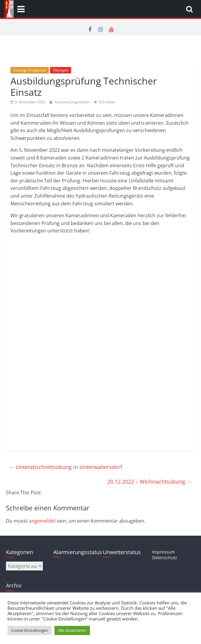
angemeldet (42, 521)
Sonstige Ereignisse (30, 70)
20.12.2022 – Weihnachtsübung (150, 482)
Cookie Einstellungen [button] (29, 630)
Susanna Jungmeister (73, 102)
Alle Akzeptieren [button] (72, 630)
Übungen (61, 70)
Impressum (163, 552)
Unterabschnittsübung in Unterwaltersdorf (66, 467)
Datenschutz (165, 558)
